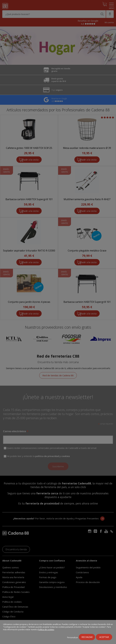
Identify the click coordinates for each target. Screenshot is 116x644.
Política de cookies (46, 630)
